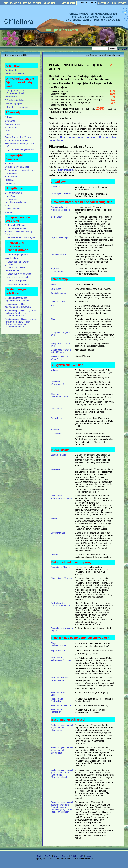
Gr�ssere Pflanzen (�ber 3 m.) (20, 150)
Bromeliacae (11, 177)
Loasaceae (10, 183)
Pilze (7, 134)
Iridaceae (9, 180)
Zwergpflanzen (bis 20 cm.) (18, 137)
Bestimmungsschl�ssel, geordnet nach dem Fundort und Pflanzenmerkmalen (21, 313)
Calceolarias (11, 173)
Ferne (8, 131)
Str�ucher (10, 121)
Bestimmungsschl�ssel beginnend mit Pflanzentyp (62, 728)
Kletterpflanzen (12, 127)
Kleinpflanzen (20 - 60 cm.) (18, 140)
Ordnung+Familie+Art (15, 73)
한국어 (73, 856)
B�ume (9, 117)
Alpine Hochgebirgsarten (17, 255)
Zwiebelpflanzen (13, 124)
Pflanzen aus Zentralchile (17, 277)
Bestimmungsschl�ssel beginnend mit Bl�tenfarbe (62, 750)
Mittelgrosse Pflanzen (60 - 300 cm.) (61, 351)
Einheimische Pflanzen (16, 228)
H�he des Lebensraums (17, 107)
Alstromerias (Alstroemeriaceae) (20, 170)
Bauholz (9, 205)
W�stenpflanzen (13, 258)
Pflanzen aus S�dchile (16, 281)
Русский (65, 856)
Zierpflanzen (11, 97)
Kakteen (9, 164)
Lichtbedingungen (13, 104)
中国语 (81, 856)
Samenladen (66, 170)
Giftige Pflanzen (12, 209)
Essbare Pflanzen (13, 193)
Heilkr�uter (11, 196)
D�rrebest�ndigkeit (15, 100)
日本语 (88, 856)
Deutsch (57, 856)
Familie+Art (10, 70)
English (40, 856)
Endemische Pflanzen (15, 225)
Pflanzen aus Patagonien (17, 284)
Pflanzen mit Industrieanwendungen (16, 201)
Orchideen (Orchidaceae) (17, 167)
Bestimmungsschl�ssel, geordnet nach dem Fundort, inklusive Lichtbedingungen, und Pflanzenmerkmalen (62, 807)
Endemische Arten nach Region (20, 237)
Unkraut (9, 212)
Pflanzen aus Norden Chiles (18, 274)
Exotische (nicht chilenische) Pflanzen (61, 604)
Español (48, 856)
